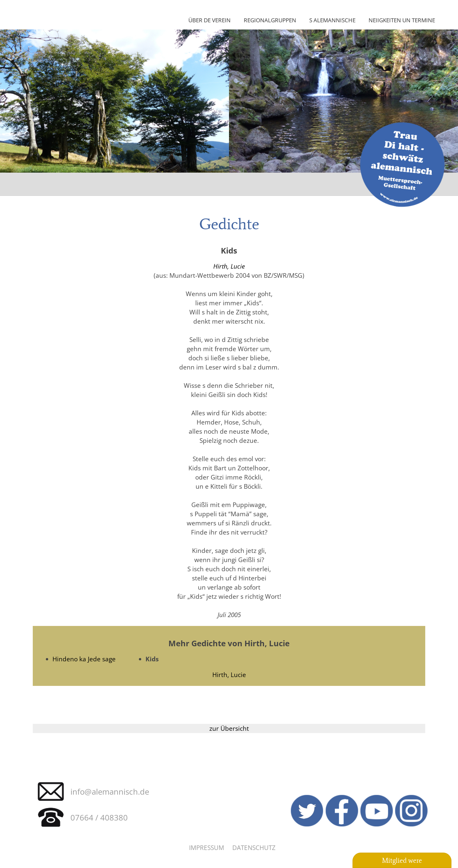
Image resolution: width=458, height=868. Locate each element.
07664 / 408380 (99, 817)
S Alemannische (332, 20)
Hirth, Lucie (229, 266)
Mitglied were (402, 860)
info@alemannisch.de (110, 792)
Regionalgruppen (270, 20)
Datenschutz (254, 848)
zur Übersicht (229, 728)
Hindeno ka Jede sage (84, 659)
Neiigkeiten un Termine (402, 20)
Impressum (207, 848)
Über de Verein (210, 20)
